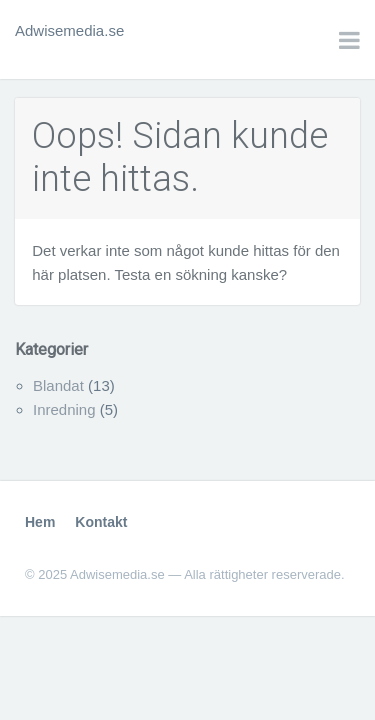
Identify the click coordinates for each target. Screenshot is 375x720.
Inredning (64, 409)
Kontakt (101, 522)
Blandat (58, 385)
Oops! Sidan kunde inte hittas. (180, 157)
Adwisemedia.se (69, 30)
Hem (40, 522)
